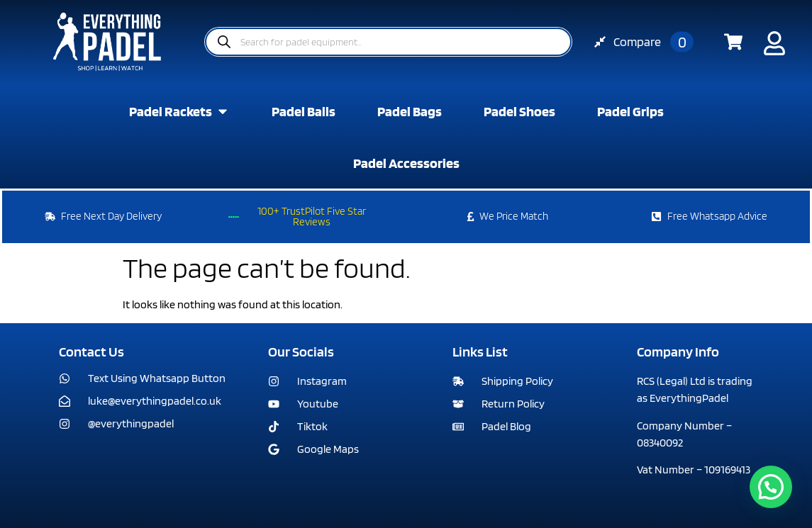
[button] (771, 487)
